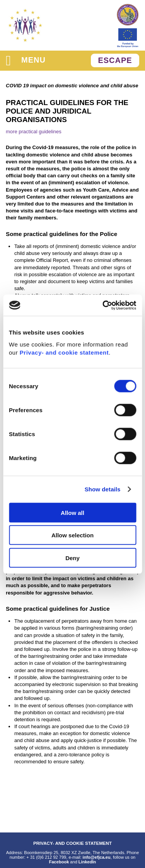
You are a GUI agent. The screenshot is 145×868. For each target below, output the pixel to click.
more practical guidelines (34, 132)
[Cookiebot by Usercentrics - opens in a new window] (103, 305)
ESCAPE (115, 60)
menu (26, 60)
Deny (72, 558)
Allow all (72, 512)
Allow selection (72, 535)
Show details (103, 489)
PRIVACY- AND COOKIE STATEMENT (72, 843)
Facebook (59, 862)
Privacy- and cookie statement (64, 352)
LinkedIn (87, 862)
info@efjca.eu (97, 857)
